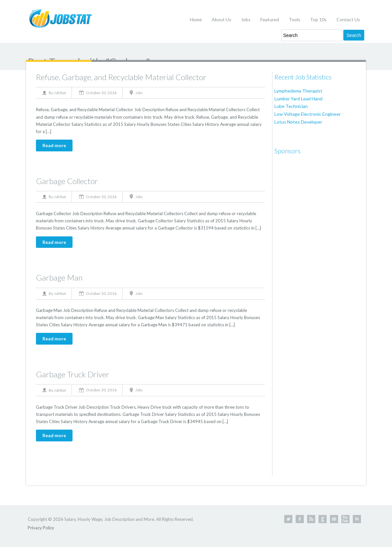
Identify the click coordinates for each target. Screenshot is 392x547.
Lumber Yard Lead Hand (298, 99)
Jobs (246, 19)
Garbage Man (59, 277)
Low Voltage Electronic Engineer (308, 114)
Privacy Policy (41, 528)
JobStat (60, 93)
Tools (294, 19)
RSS (311, 519)
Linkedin (357, 519)
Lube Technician (291, 106)
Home (196, 19)
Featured (270, 19)
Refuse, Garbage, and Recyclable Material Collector (121, 77)
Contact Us (348, 19)
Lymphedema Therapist (298, 91)
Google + (323, 519)
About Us (221, 19)
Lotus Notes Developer (298, 122)
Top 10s (318, 19)
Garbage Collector (67, 181)
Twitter (288, 519)
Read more (54, 145)
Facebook (300, 519)
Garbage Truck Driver (73, 374)
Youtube (345, 519)
